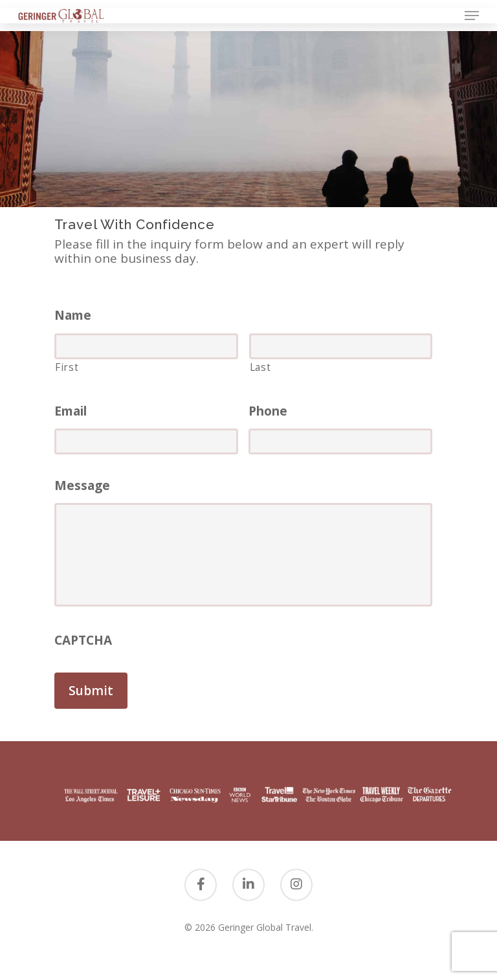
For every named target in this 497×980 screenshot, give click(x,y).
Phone (268, 411)
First (67, 367)
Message (82, 486)
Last (260, 367)
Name (73, 316)
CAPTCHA (83, 640)
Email (71, 411)
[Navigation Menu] (472, 16)
